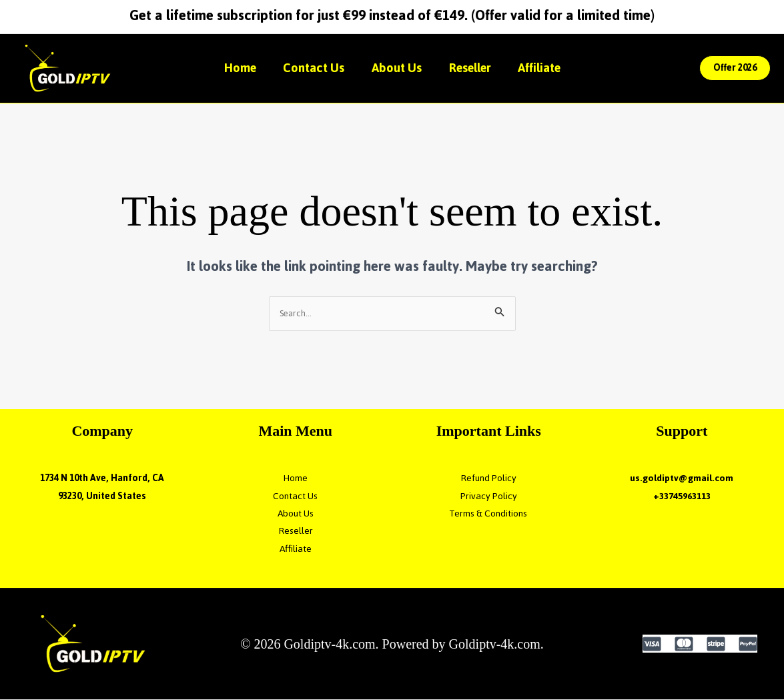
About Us (397, 68)
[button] (735, 68)
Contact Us (309, 68)
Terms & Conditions (488, 514)
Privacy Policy (489, 497)
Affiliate (549, 68)
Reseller (475, 68)
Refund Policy (488, 479)
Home (230, 68)
